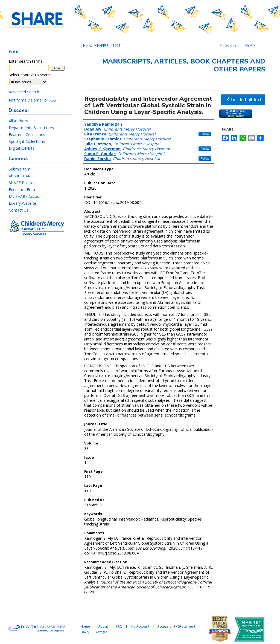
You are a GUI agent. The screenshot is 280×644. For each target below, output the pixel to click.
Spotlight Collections (27, 141)
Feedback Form (23, 190)
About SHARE (21, 176)
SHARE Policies (22, 183)
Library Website (22, 203)
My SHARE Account (26, 196)
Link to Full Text (243, 100)
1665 (116, 46)
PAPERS (103, 46)
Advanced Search (24, 92)
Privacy (85, 632)
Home (88, 46)
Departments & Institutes (31, 128)
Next (249, 45)
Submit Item (20, 169)
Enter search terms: (26, 61)
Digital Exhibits (22, 148)
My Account (140, 626)
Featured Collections (27, 135)
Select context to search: (31, 75)
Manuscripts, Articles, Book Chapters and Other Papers (184, 65)
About (103, 626)
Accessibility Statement (176, 626)
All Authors (18, 121)
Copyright (101, 632)
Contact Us (19, 210)
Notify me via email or (32, 100)
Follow (205, 134)
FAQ (119, 626)
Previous (229, 45)
